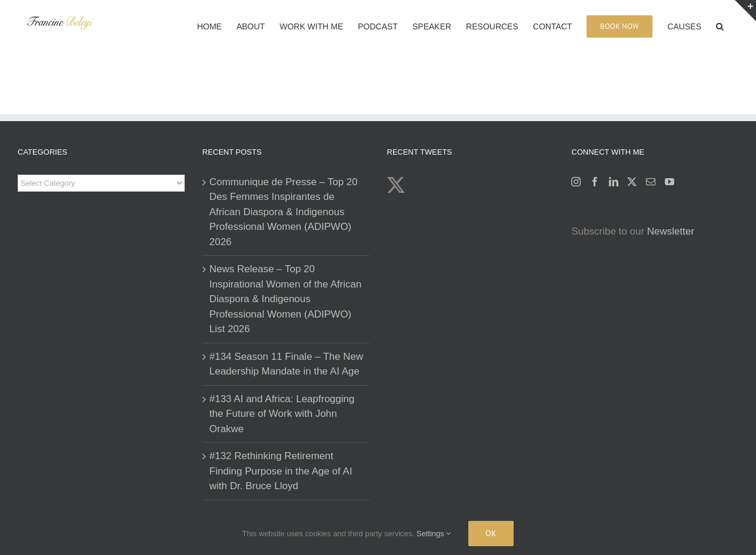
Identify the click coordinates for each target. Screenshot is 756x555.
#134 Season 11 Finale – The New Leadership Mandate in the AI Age (286, 364)
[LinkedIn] (614, 182)
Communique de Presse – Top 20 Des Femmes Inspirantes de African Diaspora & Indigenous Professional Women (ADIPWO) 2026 (284, 212)
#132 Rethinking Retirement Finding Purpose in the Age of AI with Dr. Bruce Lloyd (281, 471)
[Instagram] (576, 182)
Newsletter (671, 231)
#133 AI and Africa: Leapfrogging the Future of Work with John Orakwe (282, 414)
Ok (491, 533)
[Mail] (651, 182)
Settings (434, 534)
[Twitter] (632, 182)
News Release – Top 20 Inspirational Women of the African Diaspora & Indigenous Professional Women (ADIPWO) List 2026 (286, 299)
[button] (720, 25)
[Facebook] (595, 182)
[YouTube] (670, 182)
